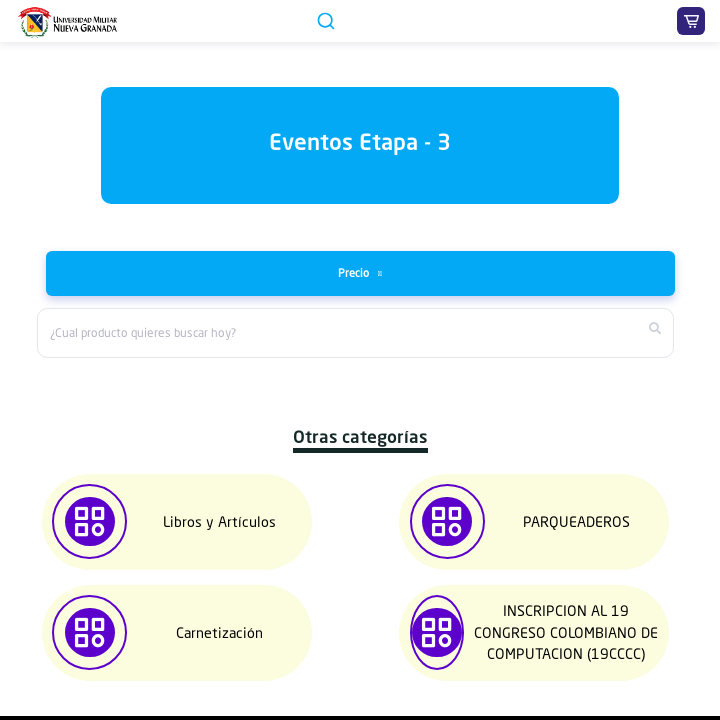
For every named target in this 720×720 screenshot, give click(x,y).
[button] (67, 585)
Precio (355, 272)
